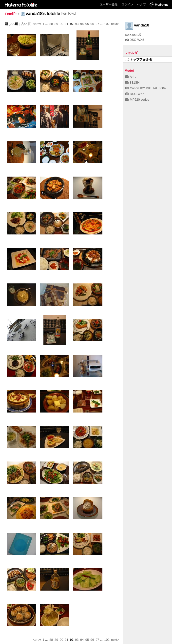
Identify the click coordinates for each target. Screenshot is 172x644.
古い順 (26, 24)
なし (131, 77)
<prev (37, 24)
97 (97, 24)
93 (77, 24)
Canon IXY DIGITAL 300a (145, 88)
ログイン (127, 4)
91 (67, 24)
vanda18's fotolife (43, 13)
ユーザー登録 (109, 4)
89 (56, 24)
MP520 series (137, 100)
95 (87, 24)
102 (107, 24)
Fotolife (11, 14)
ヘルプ (142, 4)
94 (82, 24)
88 (51, 24)
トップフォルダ (139, 59)
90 (61, 24)
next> (115, 24)
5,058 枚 (134, 35)
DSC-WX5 (135, 40)
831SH (132, 82)
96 (92, 24)
